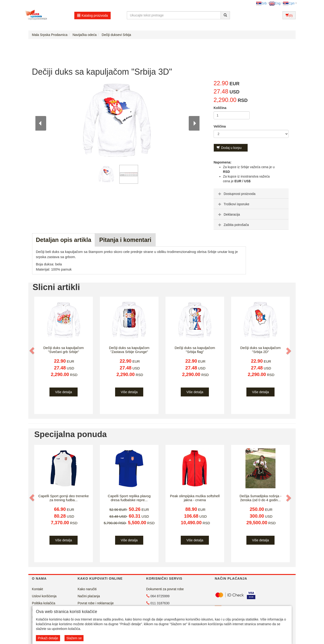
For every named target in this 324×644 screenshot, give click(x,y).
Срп (289, 3)
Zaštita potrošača (233, 225)
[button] (32, 351)
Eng (275, 3)
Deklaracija (228, 214)
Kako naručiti (87, 589)
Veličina (220, 126)
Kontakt (37, 589)
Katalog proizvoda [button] (92, 16)
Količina (220, 108)
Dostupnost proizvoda (236, 194)
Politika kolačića (44, 603)
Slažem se (74, 638)
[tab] (251, 194)
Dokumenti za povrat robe (165, 589)
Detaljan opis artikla (64, 240)
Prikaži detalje (48, 638)
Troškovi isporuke (233, 204)
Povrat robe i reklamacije (96, 603)
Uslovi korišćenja (44, 596)
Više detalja (64, 392)
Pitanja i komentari (125, 240)
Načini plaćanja (89, 596)
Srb (261, 3)
